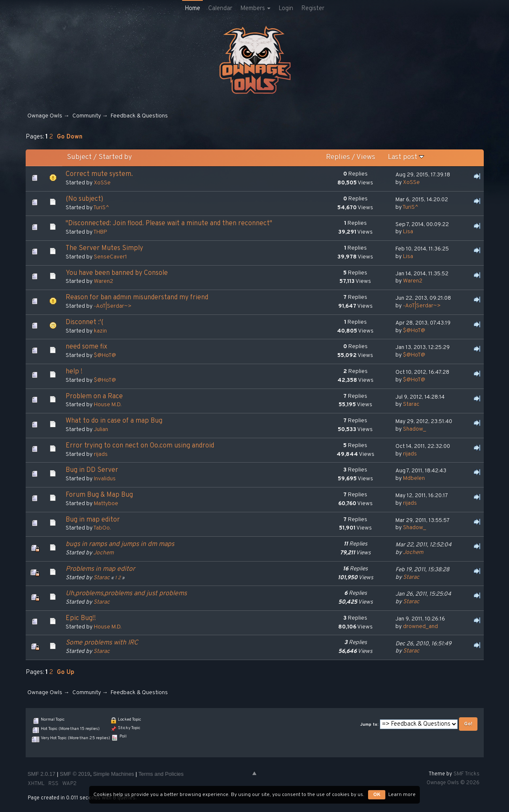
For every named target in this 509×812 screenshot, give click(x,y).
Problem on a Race (94, 397)
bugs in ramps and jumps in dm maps (120, 544)
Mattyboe (106, 504)
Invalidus (105, 479)
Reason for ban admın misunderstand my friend (137, 298)
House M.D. (108, 405)
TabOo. (102, 528)
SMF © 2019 (75, 774)
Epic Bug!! (81, 618)
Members (255, 9)
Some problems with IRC (102, 643)
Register (313, 9)
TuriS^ (101, 208)
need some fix (86, 347)
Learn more (402, 795)
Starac (411, 404)
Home (192, 9)
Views (366, 157)
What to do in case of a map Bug (114, 421)
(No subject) (84, 199)
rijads (101, 454)
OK (377, 795)
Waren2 (103, 281)
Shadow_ (415, 429)
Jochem (103, 553)
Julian (101, 430)
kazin (100, 331)
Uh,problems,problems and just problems (126, 594)
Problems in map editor (100, 569)
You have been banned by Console (117, 273)
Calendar (220, 9)
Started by (115, 157)
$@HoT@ (414, 331)
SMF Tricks (467, 774)
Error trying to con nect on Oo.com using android (140, 446)
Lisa (408, 232)
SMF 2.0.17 (42, 774)
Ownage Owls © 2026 (453, 783)
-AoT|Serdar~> (113, 306)
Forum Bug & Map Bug (99, 495)
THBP (100, 232)
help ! (74, 372)
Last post (406, 157)
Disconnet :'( (85, 322)
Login (286, 9)
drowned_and (420, 627)
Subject (79, 157)
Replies (338, 157)
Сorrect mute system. (99, 174)
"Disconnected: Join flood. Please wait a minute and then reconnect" (169, 224)
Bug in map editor (93, 520)
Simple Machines (113, 774)
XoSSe (102, 183)
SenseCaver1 (110, 257)
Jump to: (369, 725)
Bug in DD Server (92, 470)
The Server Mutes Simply (104, 248)
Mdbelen (414, 478)
